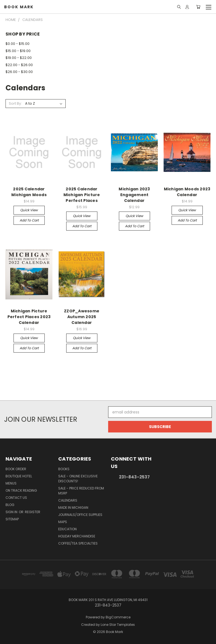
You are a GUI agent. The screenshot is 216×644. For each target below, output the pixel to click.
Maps (63, 522)
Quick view (29, 210)
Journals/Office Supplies (80, 515)
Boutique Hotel (19, 476)
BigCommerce (118, 617)
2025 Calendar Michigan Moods (29, 192)
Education (67, 529)
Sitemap (12, 519)
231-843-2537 (134, 477)
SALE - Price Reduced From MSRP (81, 491)
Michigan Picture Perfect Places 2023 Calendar (29, 317)
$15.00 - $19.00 (18, 51)
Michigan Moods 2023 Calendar (187, 192)
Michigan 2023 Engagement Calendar (134, 195)
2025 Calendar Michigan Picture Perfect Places (82, 195)
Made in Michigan (73, 508)
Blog (10, 505)
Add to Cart (29, 220)
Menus (11, 483)
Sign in (12, 512)
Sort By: (15, 103)
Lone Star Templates (118, 625)
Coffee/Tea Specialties (78, 543)
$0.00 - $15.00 (18, 44)
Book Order (16, 469)
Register (33, 512)
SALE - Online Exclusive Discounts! (78, 479)
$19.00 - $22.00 (19, 58)
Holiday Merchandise (77, 536)
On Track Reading (21, 490)
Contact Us (16, 498)
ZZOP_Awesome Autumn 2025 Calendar (82, 317)
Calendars (68, 500)
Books (64, 469)
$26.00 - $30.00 (19, 72)
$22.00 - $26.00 (19, 65)
